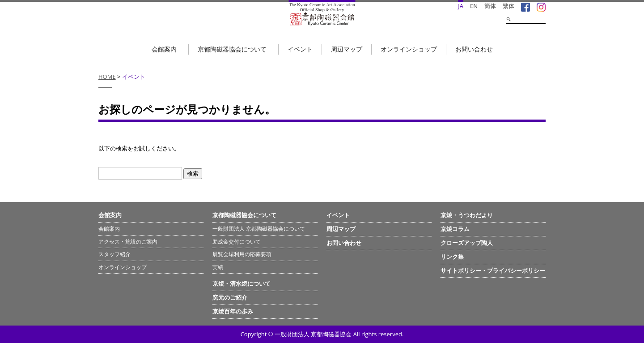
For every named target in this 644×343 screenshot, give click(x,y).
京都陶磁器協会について (232, 49)
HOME (107, 77)
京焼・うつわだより (467, 215)
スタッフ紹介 (114, 254)
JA (461, 6)
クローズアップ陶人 (467, 243)
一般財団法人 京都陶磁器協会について (259, 229)
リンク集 (452, 257)
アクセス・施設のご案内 (128, 242)
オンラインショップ (409, 49)
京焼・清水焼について (241, 283)
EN (474, 6)
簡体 (490, 6)
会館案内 (164, 49)
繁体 (508, 6)
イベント (300, 49)
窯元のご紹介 (230, 297)
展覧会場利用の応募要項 (242, 254)
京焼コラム (455, 229)
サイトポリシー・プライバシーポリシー (493, 270)
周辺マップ (347, 49)
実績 (218, 267)
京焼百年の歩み (233, 311)
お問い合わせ (474, 49)
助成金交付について (237, 242)
